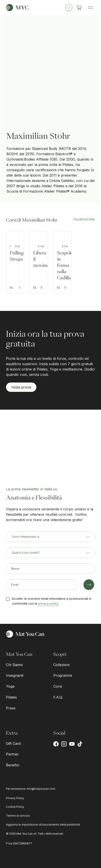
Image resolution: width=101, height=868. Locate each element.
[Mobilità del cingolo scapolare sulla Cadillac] (62, 262)
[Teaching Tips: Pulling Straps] (15, 262)
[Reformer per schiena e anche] (39, 262)
